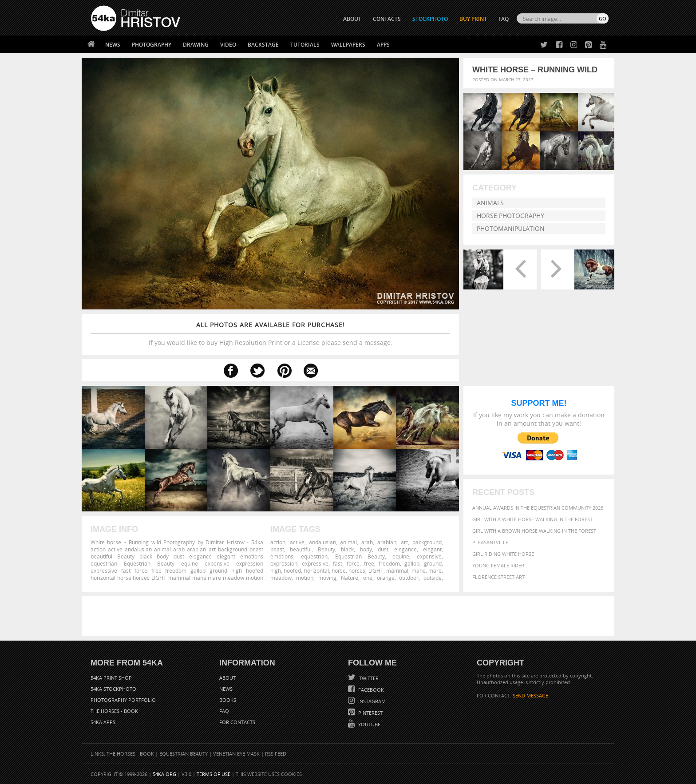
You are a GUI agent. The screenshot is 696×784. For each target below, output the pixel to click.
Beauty (326, 549)
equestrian (314, 556)
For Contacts (237, 722)
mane (419, 570)
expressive (315, 563)
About (227, 678)
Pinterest (370, 713)
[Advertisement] (350, 616)
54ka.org (164, 774)
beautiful (301, 549)
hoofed (292, 570)
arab (367, 542)
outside (433, 578)
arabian (387, 542)
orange (386, 578)
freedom (389, 563)
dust (383, 549)
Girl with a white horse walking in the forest (532, 519)
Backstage (263, 45)
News (113, 45)
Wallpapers (348, 45)
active (297, 542)
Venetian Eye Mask (236, 754)
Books (228, 700)
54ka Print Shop (111, 678)
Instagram (371, 701)
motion (305, 578)
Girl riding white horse (503, 554)
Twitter (368, 678)
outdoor (409, 578)
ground (433, 563)
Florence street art (498, 577)
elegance (405, 549)
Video (228, 45)
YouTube (369, 724)
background (427, 542)
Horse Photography (510, 216)
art (404, 542)
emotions (282, 556)
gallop (412, 563)
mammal (397, 570)
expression (284, 563)
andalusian (322, 542)
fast (338, 563)
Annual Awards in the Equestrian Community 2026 (538, 508)
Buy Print (473, 19)
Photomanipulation (511, 228)
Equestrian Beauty (360, 556)
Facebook (370, 690)
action (278, 542)
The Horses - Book (114, 711)
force (353, 563)
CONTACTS (387, 19)
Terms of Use (214, 774)
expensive (429, 556)
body (366, 549)
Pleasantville (490, 542)
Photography (152, 45)
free (369, 563)
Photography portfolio (123, 700)
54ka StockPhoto (113, 689)
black (347, 549)
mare (435, 570)
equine (401, 556)
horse (339, 570)
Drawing (196, 45)
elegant (432, 549)
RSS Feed (276, 754)
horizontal (316, 570)
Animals (490, 203)
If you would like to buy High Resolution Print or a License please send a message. (270, 334)
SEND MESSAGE (530, 695)
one (368, 578)
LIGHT (376, 570)
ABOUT (352, 19)
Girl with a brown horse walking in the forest (534, 531)
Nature (350, 578)
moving (327, 578)
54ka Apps (103, 722)
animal (348, 542)
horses (357, 570)
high (276, 570)
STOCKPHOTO (430, 19)
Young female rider (498, 565)
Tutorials (305, 45)
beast (277, 549)
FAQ (504, 19)
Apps (383, 45)
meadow (281, 578)
